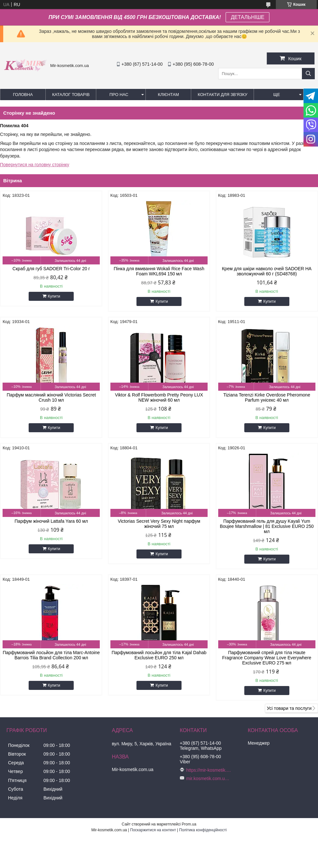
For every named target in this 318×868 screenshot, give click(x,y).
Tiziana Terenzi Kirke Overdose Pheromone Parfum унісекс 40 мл (267, 397)
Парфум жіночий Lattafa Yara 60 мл (51, 521)
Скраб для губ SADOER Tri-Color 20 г (51, 269)
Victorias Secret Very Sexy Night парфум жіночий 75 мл (159, 524)
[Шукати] (308, 74)
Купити (54, 296)
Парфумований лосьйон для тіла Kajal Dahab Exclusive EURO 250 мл (159, 655)
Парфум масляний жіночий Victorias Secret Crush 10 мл (51, 397)
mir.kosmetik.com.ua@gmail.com (209, 778)
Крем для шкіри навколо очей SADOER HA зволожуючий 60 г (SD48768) (267, 271)
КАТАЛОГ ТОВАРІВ (71, 95)
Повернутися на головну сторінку (35, 165)
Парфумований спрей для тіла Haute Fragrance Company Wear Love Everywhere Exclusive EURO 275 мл (267, 658)
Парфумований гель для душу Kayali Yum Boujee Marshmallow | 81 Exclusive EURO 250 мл (267, 526)
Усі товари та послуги (289, 708)
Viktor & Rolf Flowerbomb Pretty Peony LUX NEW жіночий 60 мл (159, 397)
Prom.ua (189, 824)
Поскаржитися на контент (153, 830)
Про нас (119, 95)
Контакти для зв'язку (222, 95)
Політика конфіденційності (203, 830)
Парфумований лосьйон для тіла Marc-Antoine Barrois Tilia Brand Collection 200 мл (51, 655)
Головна (23, 95)
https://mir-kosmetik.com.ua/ (209, 770)
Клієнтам (168, 95)
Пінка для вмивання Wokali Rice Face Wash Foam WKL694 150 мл (159, 271)
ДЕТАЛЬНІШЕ (248, 17)
